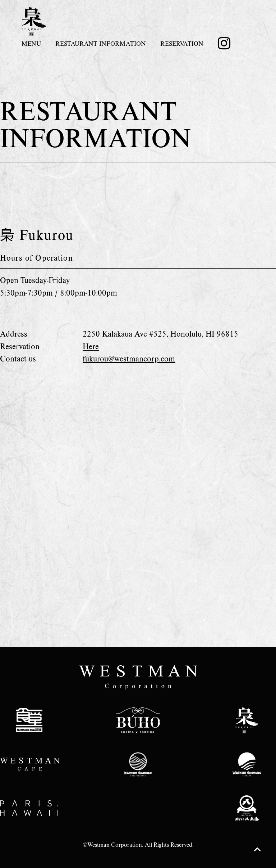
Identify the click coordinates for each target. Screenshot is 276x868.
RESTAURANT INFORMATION (101, 43)
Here (91, 346)
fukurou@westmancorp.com (129, 358)
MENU (31, 43)
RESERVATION (182, 43)
